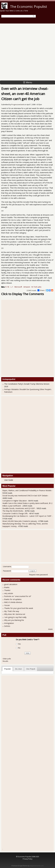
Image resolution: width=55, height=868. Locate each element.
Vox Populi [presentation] (31, 669)
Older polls (7, 659)
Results (5, 661)
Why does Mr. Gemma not (15, 614)
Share (41, 290)
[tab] (7, 669)
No (19, 648)
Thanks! (7, 590)
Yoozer (7, 605)
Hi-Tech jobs (36, 287)
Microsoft (18, 287)
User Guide (9, 480)
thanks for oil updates (13, 599)
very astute (9, 593)
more (50, 629)
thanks (7, 587)
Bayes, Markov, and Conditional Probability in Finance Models (27, 490)
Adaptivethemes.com (37, 866)
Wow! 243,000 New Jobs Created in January (20, 521)
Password (7, 571)
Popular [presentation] (8, 669)
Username (7, 566)
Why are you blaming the (14, 620)
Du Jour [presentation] (18, 669)
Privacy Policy (27, 859)
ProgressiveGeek (18, 105)
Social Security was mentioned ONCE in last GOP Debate (25, 496)
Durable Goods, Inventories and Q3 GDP (19, 508)
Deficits (7, 626)
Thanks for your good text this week (19, 608)
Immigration (9, 623)
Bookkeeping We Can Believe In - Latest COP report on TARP (27, 516)
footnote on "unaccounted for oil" (18, 596)
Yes (19, 644)
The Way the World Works (13, 511)
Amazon (27, 287)
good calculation (11, 584)
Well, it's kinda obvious (13, 602)
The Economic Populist (29, 6)
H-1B (7, 287)
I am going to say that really (15, 617)
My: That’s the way (12, 611)
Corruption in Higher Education (15, 501)
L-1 (12, 287)
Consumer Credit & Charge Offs (15, 513)
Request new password (38, 575)
